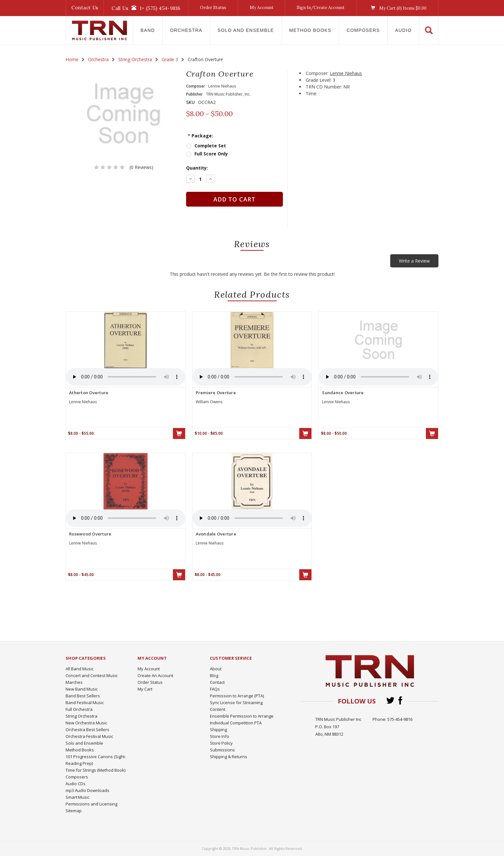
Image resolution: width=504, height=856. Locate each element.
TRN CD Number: (324, 87)
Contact (217, 682)
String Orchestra (81, 716)
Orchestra (186, 30)
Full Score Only (211, 154)
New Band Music (82, 689)
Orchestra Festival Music (89, 736)
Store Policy (221, 743)
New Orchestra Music (86, 723)
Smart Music (77, 797)
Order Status (213, 8)
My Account (262, 8)
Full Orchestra (79, 709)
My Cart (145, 689)
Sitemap (74, 811)
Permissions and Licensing (91, 804)
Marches (74, 682)
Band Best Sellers (83, 696)
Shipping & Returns (229, 757)
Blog (214, 675)
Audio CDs (76, 784)
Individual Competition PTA (236, 723)
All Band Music (80, 669)
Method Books (310, 30)
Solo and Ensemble (246, 30)
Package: (200, 136)
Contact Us (85, 8)
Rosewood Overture (90, 534)
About (216, 669)
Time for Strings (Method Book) (95, 770)
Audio (403, 30)
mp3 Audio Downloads (87, 790)
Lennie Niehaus (346, 73)
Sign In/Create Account (321, 8)
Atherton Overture (89, 393)
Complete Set (210, 146)
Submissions (222, 750)
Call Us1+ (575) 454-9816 (146, 8)
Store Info (220, 736)
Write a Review (414, 261)
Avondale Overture (216, 534)
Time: (311, 93)
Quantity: (197, 168)
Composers (363, 30)
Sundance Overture (343, 393)
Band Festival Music (85, 702)
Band (148, 30)
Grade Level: (319, 80)
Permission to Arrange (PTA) (237, 696)
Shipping (218, 730)
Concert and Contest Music (92, 675)
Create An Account (155, 675)
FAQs (215, 689)
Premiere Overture (216, 393)
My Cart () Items (397, 8)
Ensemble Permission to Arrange (242, 716)
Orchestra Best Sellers (87, 730)
